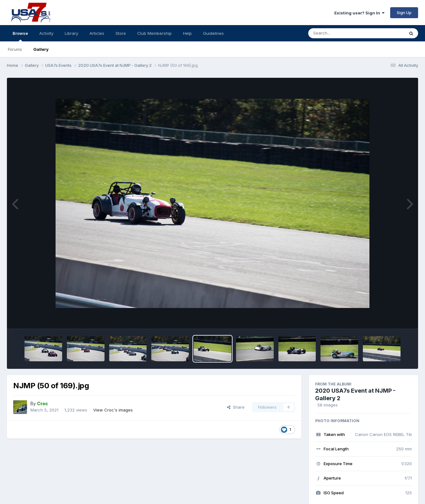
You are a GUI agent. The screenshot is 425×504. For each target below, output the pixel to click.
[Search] (339, 33)
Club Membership (154, 33)
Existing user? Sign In (359, 13)
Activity (46, 33)
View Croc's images (113, 410)
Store (121, 33)
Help (187, 33)
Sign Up (404, 13)
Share (236, 407)
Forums (15, 49)
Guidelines (213, 33)
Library (71, 33)
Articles (97, 33)
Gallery (41, 49)
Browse (20, 36)
